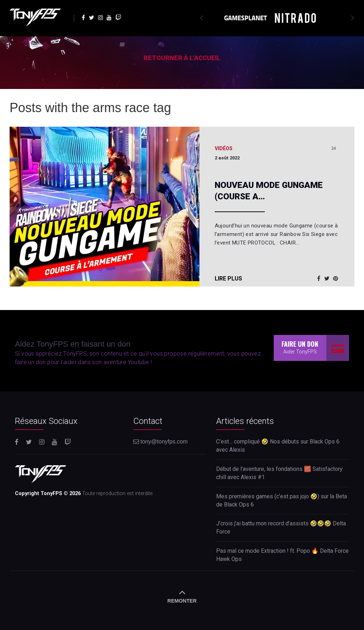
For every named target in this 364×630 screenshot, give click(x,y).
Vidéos (224, 148)
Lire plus (228, 279)
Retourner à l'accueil (182, 58)
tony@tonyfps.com (160, 442)
